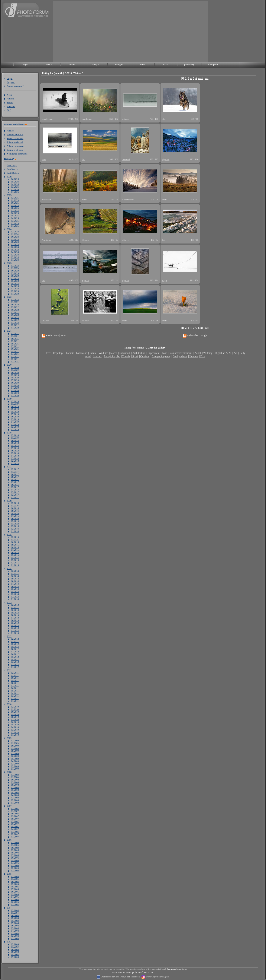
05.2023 (15, 283)
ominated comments (17, 154)
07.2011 (15, 685)
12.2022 (15, 299)
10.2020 (15, 372)
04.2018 (15, 456)
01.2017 (15, 497)
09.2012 (15, 646)
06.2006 (15, 858)
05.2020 (15, 385)
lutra (44, 159)
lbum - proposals (16, 146)
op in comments (15, 138)
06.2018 (15, 451)
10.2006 (15, 847)
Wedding (208, 353)
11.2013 (15, 607)
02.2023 (15, 291)
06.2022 (15, 315)
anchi (165, 200)
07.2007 (15, 821)
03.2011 (15, 696)
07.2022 (15, 312)
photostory (189, 64)
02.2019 (15, 427)
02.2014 (15, 596)
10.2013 (15, 610)
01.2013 (15, 633)
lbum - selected (15, 142)
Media (49, 64)
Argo (164, 280)
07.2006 (15, 855)
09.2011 (15, 680)
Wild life (103, 353)
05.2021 (15, 351)
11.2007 (15, 811)
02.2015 (15, 563)
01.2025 (15, 226)
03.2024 (15, 255)
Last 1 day (12, 165)
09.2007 (15, 816)
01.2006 (15, 871)
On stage (145, 356)
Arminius (46, 240)
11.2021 (15, 336)
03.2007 (15, 831)
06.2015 (15, 552)
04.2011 (15, 693)
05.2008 (15, 792)
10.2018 (15, 440)
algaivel (166, 159)
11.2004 (15, 913)
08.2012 (15, 649)
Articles (11, 99)
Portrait (70, 353)
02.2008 (15, 800)
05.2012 (15, 657)
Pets (202, 356)
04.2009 (15, 761)
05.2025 (15, 216)
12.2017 (15, 469)
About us (11, 106)
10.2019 (15, 406)
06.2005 (15, 892)
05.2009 (15, 758)
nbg (164, 119)
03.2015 (15, 560)
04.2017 (15, 490)
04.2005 (15, 897)
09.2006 (15, 850)
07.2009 (15, 753)
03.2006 (15, 865)
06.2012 (15, 654)
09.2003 (15, 952)
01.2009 (15, 769)
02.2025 (15, 223)
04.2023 (15, 286)
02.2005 (15, 902)
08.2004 (15, 920)
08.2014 (15, 581)
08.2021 (15, 344)
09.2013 (15, 612)
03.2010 (15, 730)
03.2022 (15, 322)
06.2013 (15, 620)
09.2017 (15, 477)
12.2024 (15, 232)
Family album (180, 356)
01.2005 (15, 904)
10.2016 (15, 508)
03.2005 (15, 899)
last (207, 78)
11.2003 (15, 947)
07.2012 (15, 652)
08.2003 (15, 954)
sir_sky (85, 321)
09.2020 (15, 375)
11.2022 (15, 302)
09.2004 (15, 918)
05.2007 (15, 826)
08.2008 (15, 785)
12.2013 (15, 605)
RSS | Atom (60, 335)
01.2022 (15, 328)
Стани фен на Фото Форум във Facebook (120, 977)
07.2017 (15, 482)
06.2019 (15, 417)
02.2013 (15, 630)
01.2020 (15, 395)
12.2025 (15, 198)
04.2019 (15, 422)
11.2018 (15, 438)
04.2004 (15, 931)
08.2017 (15, 479)
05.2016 (15, 521)
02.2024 (15, 257)
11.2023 (15, 268)
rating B (119, 64)
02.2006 (15, 868)
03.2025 (15, 221)
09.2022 (15, 307)
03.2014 (15, 594)
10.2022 (15, 305)
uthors (11, 131)
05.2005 (15, 894)
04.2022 (15, 320)
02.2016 (15, 529)
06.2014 (15, 586)
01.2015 (15, 565)
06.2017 (15, 484)
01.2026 (15, 192)
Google (204, 335)
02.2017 (15, 495)
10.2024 (15, 237)
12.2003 (15, 944)
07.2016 (15, 516)
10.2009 (15, 746)
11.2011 (15, 675)
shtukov (126, 119)
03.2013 (15, 628)
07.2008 (15, 787)
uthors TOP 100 (15, 134)
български (213, 64)
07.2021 (15, 346)
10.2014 (15, 576)
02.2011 (15, 698)
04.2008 (15, 795)
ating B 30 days (15, 150)
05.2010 (15, 725)
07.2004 (15, 923)
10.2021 (15, 338)
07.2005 (15, 889)
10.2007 (15, 814)
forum (142, 64)
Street (48, 353)
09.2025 (15, 205)
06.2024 (15, 247)
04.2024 (15, 252)
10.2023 (15, 271)
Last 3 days (12, 169)
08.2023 (15, 276)
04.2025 (15, 218)
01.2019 (15, 429)
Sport (135, 356)
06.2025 (15, 213)
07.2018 (15, 448)
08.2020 (15, 378)
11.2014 (15, 573)
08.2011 (15, 683)
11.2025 (15, 200)
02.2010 (15, 732)
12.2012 (15, 639)
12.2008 (15, 774)
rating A (95, 64)
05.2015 (15, 555)
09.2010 (15, 714)
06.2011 (15, 688)
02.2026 (15, 189)
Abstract (97, 356)
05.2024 (15, 249)
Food (165, 353)
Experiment (153, 353)
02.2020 (15, 393)
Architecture (139, 353)
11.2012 (15, 641)
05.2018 (15, 453)
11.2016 (15, 506)
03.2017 (15, 492)
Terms (10, 102)
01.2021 (15, 362)
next (200, 78)
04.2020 (15, 388)
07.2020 (15, 380)
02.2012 (15, 664)
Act (235, 353)
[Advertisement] (126, 31)
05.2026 (15, 182)
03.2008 (15, 798)
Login (10, 78)
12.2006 (15, 842)
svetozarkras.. (128, 200)
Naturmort (125, 353)
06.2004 (15, 926)
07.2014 (15, 584)
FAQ (9, 110)
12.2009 (15, 741)
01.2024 (15, 260)
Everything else (112, 356)
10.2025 (15, 203)
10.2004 (15, 915)
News (9, 95)
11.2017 (15, 472)
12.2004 (15, 910)
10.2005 (15, 881)
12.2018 (15, 435)
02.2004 (15, 936)
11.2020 (15, 370)
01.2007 (15, 837)
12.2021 (15, 333)
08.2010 (15, 717)
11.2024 (15, 234)
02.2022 (15, 325)
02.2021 (15, 359)
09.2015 (15, 545)
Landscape (82, 353)
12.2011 (15, 673)
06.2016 (15, 518)
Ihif (84, 159)
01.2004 (15, 938)
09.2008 (15, 782)
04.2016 (15, 524)
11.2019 (15, 404)
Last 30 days (13, 173)
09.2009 (15, 748)
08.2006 (15, 853)
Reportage (58, 353)
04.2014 (15, 591)
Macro (113, 353)
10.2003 (15, 949)
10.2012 (15, 644)
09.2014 (15, 579)
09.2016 (15, 511)
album (72, 64)
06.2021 (15, 349)
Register (11, 82)
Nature (93, 353)
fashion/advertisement (181, 353)
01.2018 (15, 463)
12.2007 (15, 808)
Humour (194, 356)
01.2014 (15, 599)
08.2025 (15, 208)
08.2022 (15, 310)
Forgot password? (15, 86)
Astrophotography (161, 356)
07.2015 (15, 550)
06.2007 (15, 824)
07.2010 (15, 719)
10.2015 (15, 542)
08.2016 (15, 513)
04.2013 (15, 625)
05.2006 (15, 860)
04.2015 (15, 557)
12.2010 (15, 707)
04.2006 (15, 863)
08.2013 (15, 615)
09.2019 (15, 409)
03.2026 (15, 187)
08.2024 (15, 242)
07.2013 (15, 618)
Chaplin (86, 240)
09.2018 (15, 443)
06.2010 (15, 722)
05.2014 (15, 589)
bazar (166, 64)
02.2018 (15, 461)
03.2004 (15, 933)
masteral (126, 159)
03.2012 (15, 662)
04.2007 (15, 829)
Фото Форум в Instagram (157, 977)
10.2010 (15, 712)
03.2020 (15, 390)
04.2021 (15, 354)
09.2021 (15, 341)
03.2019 (15, 424)
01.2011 (15, 701)
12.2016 (15, 503)
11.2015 (15, 540)
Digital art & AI (223, 353)
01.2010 (15, 735)
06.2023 (15, 281)
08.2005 (15, 887)
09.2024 (15, 239)
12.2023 (15, 265)
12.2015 (15, 537)
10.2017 (15, 474)
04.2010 (15, 727)
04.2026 (15, 184)
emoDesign (47, 119)
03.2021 (15, 356)
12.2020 (15, 367)
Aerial (198, 353)
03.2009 (15, 764)
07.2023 (15, 278)
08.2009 (15, 751)
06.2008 (15, 790)
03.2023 (15, 289)
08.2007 (15, 819)
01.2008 (15, 803)
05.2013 (15, 623)
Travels (126, 356)
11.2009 (15, 743)
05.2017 (15, 487)
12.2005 (15, 876)
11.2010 (15, 709)
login (25, 64)
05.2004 (15, 928)
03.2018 (15, 458)
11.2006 (15, 845)
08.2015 (15, 547)
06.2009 (15, 756)
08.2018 (15, 445)
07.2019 (15, 414)
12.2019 (15, 401)
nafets (85, 200)
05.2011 (15, 691)
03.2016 (15, 526)
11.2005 (15, 879)
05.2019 (15, 419)
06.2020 (15, 383)
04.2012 (15, 659)
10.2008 (15, 780)
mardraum (87, 119)
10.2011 (15, 678)
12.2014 (15, 571)
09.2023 (15, 273)
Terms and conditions (177, 969)
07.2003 (15, 957)
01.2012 (15, 667)
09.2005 (15, 884)
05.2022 (15, 317)
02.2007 (15, 834)
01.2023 (15, 294)
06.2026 (15, 179)
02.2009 (15, 766)
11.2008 (15, 777)
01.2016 (15, 531)
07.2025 (15, 210)
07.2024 (15, 244)
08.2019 (15, 411)
